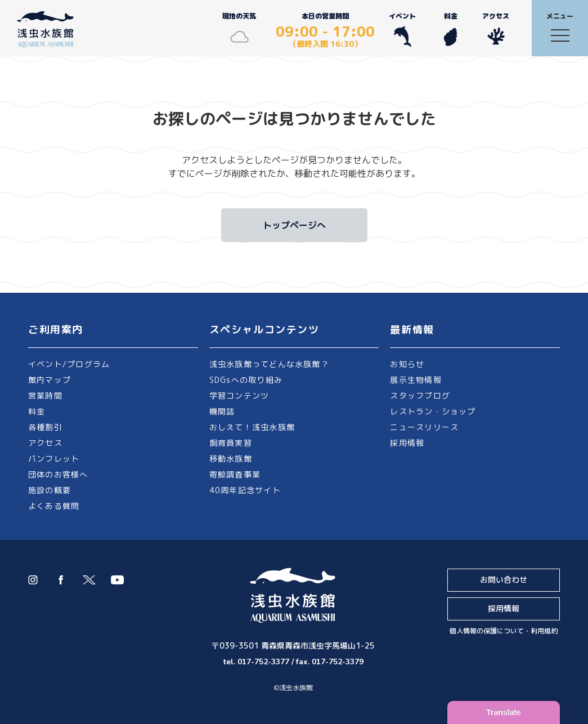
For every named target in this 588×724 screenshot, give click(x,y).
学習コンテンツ (239, 395)
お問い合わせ (504, 580)
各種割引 (45, 427)
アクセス (496, 29)
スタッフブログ (420, 395)
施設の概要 (50, 490)
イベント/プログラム (69, 364)
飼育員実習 (231, 443)
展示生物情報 (416, 380)
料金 (450, 29)
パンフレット (54, 459)
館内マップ (50, 380)
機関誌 (222, 411)
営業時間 (45, 395)
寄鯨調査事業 (235, 474)
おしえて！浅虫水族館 (252, 427)
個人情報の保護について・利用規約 (504, 631)
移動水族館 (231, 459)
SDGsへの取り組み (246, 380)
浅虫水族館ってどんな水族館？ (269, 364)
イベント (402, 29)
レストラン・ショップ (433, 411)
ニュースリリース (424, 427)
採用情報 (407, 443)
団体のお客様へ (58, 474)
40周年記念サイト (245, 490)
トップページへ (294, 225)
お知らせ (407, 364)
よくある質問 (54, 506)
